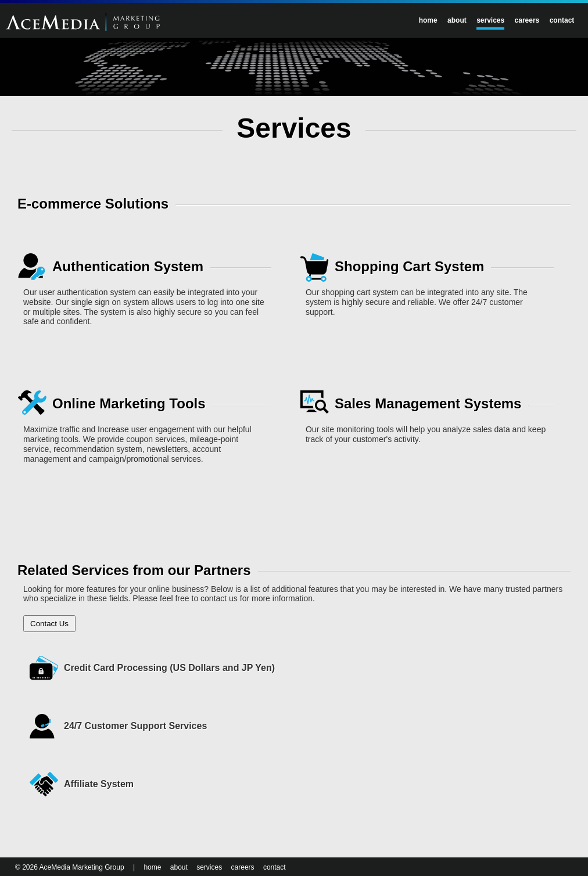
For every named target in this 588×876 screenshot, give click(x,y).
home (428, 20)
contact (562, 20)
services (490, 20)
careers (527, 20)
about (457, 20)
